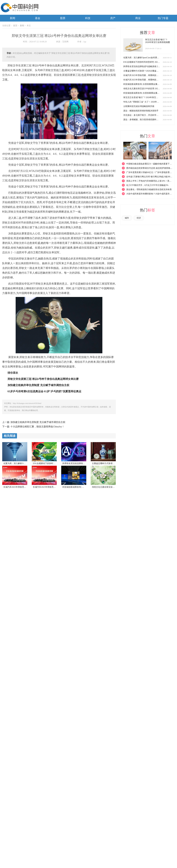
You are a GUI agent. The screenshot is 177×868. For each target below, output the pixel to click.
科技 (88, 18)
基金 (38, 18)
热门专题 (163, 18)
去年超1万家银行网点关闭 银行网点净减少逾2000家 (150, 177)
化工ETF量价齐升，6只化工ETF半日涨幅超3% (147, 185)
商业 (138, 18)
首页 (15, 26)
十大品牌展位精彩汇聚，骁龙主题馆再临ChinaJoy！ (37, 427)
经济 (139, 218)
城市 (127, 218)
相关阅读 (10, 436)
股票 (63, 18)
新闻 (13, 18)
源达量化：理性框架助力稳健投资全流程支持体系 (149, 189)
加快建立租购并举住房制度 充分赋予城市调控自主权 (38, 422)
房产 (113, 18)
